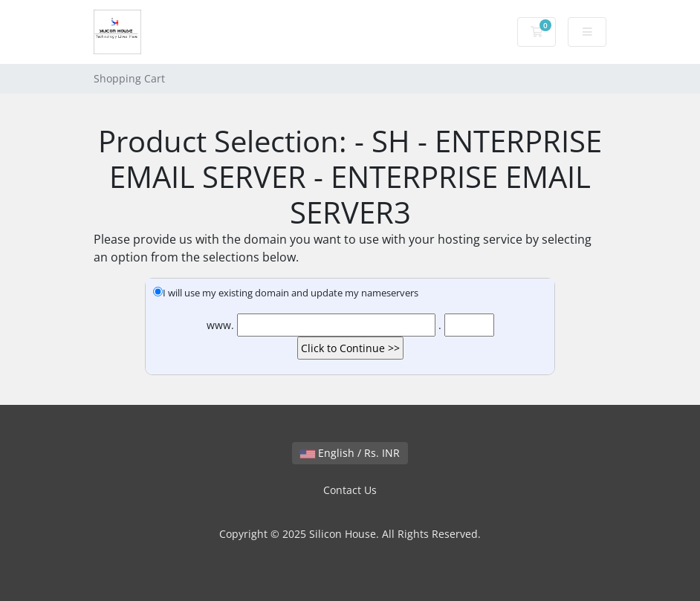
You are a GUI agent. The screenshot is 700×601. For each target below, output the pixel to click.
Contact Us (350, 490)
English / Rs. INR (350, 453)
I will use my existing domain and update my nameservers (286, 293)
